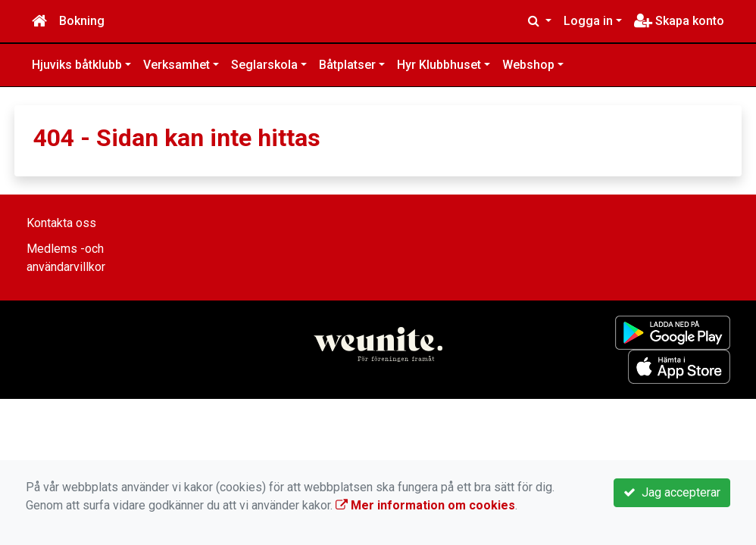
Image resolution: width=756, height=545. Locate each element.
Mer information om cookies (425, 505)
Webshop (528, 65)
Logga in (588, 21)
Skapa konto (679, 21)
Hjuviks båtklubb (77, 65)
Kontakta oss (61, 223)
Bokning (82, 21)
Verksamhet (177, 65)
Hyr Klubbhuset (439, 65)
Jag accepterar (672, 492)
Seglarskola (264, 65)
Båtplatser (347, 65)
